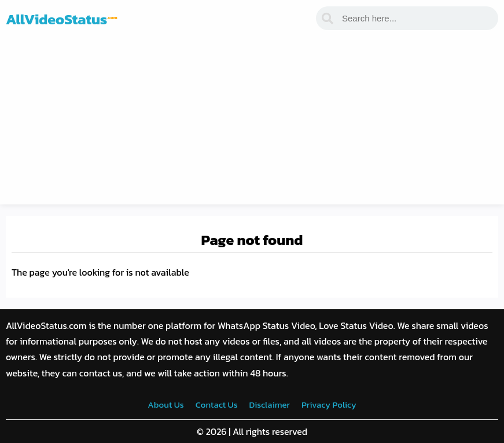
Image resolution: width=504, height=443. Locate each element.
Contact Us (217, 404)
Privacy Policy (329, 404)
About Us (165, 404)
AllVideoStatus (62, 19)
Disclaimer (270, 404)
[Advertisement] (252, 123)
